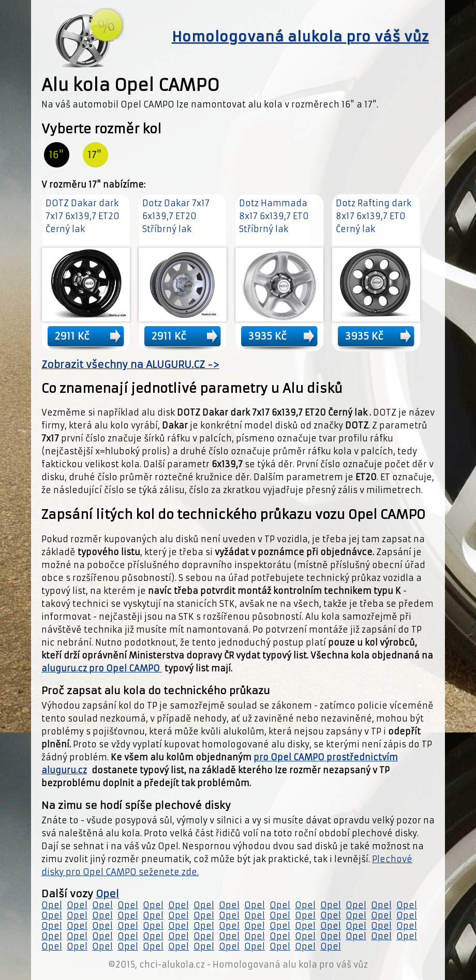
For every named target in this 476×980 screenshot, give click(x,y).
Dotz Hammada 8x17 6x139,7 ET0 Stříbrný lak (274, 216)
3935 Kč (267, 336)
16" (56, 155)
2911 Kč (72, 336)
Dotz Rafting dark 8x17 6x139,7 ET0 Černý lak (374, 216)
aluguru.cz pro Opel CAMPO (102, 668)
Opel (107, 894)
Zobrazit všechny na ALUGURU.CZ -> (130, 365)
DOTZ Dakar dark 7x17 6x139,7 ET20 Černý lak (83, 216)
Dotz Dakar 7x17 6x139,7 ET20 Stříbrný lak (176, 216)
